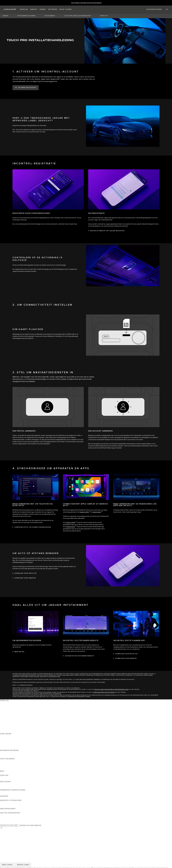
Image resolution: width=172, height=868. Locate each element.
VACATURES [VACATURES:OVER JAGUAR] (5, 742)
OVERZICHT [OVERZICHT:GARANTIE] (5, 798)
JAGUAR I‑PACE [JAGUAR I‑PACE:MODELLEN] (6, 713)
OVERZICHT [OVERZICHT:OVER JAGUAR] (5, 736)
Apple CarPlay (84, 512)
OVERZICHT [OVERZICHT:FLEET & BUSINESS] (5, 761)
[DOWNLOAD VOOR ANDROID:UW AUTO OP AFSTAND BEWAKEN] (24, 578)
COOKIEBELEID (6, 838)
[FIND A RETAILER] (152, 9)
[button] (24, 9)
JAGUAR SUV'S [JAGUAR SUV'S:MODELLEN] (6, 705)
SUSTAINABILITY (6, 779)
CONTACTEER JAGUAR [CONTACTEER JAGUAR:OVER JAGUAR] (9, 744)
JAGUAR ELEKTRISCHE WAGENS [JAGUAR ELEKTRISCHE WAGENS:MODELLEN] (13, 707)
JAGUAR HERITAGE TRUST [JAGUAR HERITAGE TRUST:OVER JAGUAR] (10, 748)
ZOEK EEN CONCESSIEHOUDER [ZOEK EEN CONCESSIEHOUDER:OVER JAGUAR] (12, 746)
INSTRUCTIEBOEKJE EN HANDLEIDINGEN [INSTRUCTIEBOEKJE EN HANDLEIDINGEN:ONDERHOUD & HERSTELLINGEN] (16, 792)
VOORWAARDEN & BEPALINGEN (12, 834)
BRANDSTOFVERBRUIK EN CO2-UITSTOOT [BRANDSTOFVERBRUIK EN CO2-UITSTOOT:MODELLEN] (16, 723)
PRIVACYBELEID (6, 836)
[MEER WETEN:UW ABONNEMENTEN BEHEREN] (18, 652)
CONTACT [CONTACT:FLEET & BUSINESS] (4, 769)
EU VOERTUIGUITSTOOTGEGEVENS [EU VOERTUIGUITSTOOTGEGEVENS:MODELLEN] (14, 727)
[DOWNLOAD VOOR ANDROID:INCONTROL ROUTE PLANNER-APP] (125, 658)
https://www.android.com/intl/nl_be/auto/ (104, 692)
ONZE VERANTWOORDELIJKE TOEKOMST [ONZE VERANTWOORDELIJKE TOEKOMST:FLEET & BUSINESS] (16, 765)
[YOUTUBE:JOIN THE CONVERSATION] (5, 819)
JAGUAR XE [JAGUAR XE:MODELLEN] (4, 717)
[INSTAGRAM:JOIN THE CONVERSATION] (5, 815)
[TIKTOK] (4, 817)
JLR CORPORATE (7, 841)
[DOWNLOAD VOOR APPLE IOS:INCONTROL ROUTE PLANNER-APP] (125, 654)
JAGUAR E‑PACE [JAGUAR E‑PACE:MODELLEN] (6, 709)
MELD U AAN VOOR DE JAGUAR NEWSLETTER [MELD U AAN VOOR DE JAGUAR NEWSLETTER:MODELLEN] (18, 730)
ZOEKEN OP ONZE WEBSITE (31, 825)
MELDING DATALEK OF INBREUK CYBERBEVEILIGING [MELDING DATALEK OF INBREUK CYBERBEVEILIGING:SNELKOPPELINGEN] (20, 811)
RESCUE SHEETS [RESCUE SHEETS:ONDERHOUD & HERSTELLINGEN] (7, 794)
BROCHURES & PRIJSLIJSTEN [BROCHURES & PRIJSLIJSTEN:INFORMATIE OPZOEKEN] (11, 752)
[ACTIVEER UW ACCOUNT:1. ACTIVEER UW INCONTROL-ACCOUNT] (26, 88)
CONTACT (4, 843)
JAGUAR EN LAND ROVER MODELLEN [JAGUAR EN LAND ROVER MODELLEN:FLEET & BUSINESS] (14, 763)
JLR (1, 777)
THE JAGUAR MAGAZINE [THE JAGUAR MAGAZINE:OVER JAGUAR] (9, 740)
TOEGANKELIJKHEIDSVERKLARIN (13, 845)
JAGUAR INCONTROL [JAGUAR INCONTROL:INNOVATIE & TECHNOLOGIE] (8, 802)
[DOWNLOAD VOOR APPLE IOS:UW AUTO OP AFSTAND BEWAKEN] (25, 573)
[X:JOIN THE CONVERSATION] (2, 823)
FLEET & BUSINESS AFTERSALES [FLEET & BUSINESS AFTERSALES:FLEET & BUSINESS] (13, 767)
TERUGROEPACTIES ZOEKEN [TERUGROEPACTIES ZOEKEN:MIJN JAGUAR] (11, 788)
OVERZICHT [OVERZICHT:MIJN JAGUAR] (5, 784)
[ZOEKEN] (2, 828)
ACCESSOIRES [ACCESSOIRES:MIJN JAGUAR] (6, 786)
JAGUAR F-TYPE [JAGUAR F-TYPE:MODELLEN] (6, 715)
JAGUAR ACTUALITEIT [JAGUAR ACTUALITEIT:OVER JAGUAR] (8, 738)
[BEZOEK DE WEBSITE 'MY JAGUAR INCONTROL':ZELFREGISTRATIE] (107, 231)
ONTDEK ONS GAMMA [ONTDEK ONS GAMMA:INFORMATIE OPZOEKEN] (8, 755)
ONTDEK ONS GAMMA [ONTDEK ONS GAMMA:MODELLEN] (8, 702)
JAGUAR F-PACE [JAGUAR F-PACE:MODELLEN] (6, 711)
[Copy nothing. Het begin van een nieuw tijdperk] (86, 3)
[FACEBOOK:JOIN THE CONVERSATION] (5, 821)
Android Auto (97, 512)
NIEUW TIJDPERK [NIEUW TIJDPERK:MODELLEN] (7, 732)
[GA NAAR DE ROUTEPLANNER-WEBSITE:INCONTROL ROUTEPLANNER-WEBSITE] (78, 656)
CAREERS (4, 832)
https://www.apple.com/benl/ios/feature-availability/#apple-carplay (111, 689)
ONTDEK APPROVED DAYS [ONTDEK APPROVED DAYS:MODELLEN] (10, 725)
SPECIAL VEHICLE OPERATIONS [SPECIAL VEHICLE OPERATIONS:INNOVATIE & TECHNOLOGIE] (12, 807)
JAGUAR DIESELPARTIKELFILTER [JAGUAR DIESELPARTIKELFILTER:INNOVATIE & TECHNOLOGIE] (13, 804)
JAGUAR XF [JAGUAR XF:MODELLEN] (4, 719)
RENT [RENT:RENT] (2, 773)
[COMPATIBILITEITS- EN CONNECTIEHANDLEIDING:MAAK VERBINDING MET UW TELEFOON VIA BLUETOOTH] (32, 527)
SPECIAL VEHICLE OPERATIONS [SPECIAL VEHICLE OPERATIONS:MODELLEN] (12, 721)
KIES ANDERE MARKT (8, 830)
